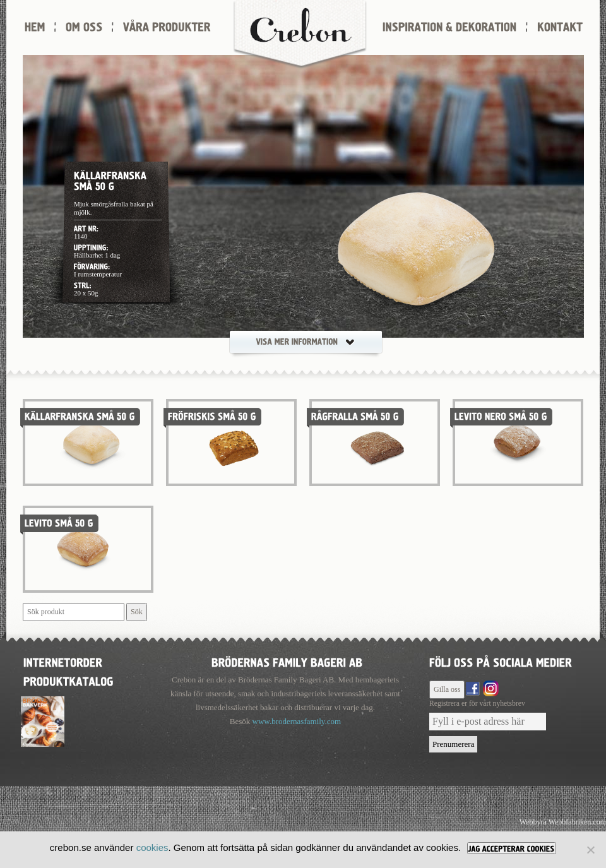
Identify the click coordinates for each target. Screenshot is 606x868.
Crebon (300, 35)
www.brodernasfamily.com (297, 721)
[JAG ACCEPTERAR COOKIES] (512, 848)
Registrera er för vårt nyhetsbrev (477, 704)
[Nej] (590, 850)
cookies (152, 847)
